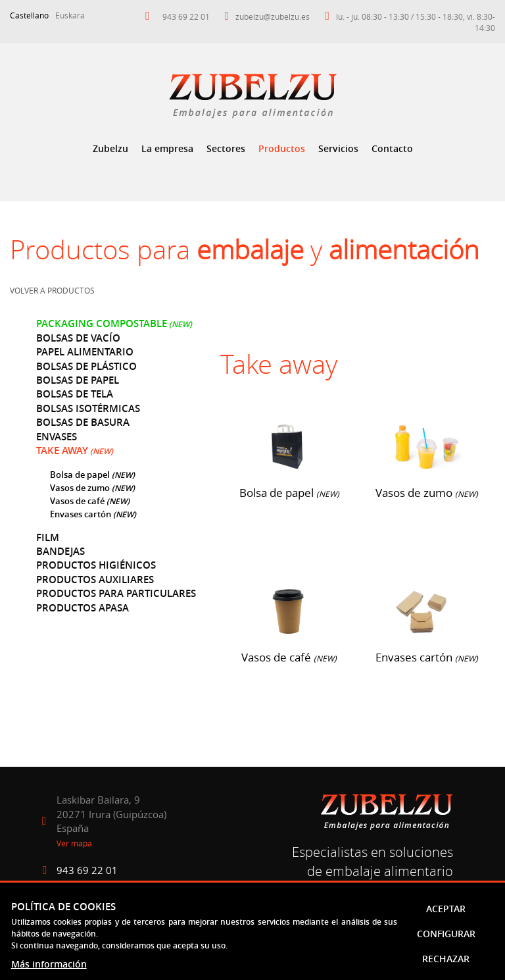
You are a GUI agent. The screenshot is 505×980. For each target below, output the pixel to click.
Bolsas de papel (78, 380)
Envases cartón (81, 514)
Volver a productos (52, 290)
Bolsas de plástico (86, 366)
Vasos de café (78, 501)
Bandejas (60, 551)
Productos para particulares (116, 593)
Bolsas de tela (75, 394)
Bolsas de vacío (78, 338)
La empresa (167, 148)
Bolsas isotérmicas (88, 408)
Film (48, 537)
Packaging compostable (102, 323)
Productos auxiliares (95, 580)
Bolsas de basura (83, 422)
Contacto (392, 148)
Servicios (338, 148)
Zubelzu (110, 148)
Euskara (70, 15)
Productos (282, 148)
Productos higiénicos (96, 565)
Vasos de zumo (80, 488)
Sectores (226, 148)
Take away (62, 451)
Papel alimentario (85, 352)
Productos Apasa (83, 608)
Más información (49, 964)
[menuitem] (110, 149)
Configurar (446, 934)
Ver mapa (74, 843)
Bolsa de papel (80, 475)
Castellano (29, 15)
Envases (57, 437)
